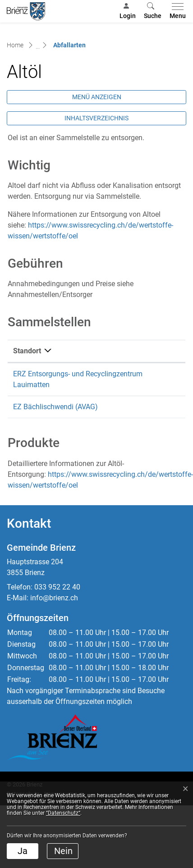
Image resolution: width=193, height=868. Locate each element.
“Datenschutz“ (63, 813)
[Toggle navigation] (176, 11)
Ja (23, 851)
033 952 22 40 (57, 587)
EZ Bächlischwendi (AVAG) (55, 407)
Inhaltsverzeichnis (96, 118)
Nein (63, 851)
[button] (153, 11)
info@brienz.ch (54, 598)
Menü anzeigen (97, 97)
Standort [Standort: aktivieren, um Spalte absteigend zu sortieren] (27, 351)
